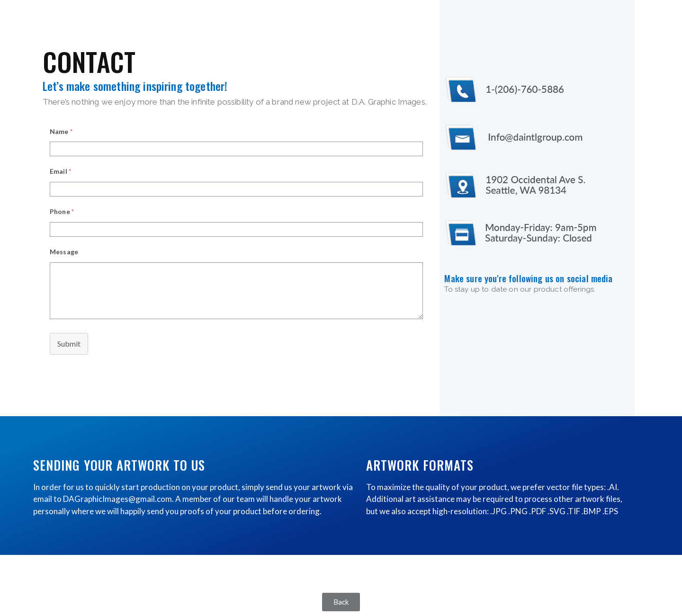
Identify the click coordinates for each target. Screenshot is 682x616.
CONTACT (89, 61)
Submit (69, 344)
